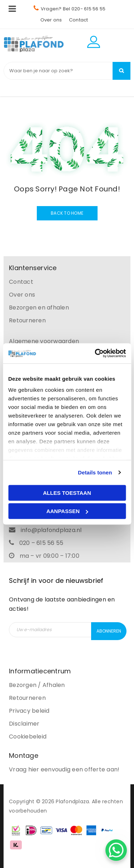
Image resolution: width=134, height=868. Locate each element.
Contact (79, 20)
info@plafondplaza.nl (51, 530)
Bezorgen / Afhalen (37, 685)
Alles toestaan (67, 492)
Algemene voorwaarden (44, 341)
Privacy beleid (29, 711)
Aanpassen (67, 511)
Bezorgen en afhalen (39, 308)
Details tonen (95, 472)
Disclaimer (24, 724)
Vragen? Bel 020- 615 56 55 (70, 9)
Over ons (51, 20)
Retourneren (27, 320)
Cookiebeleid (28, 737)
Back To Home (67, 213)
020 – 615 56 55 (41, 543)
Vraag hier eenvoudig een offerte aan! (64, 769)
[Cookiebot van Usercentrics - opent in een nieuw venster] (95, 353)
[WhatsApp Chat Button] (116, 850)
